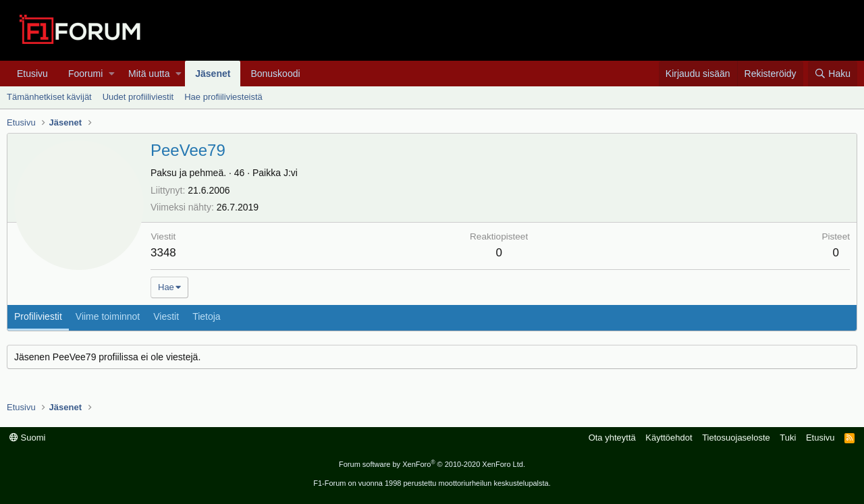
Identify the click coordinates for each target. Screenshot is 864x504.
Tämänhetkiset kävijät (49, 97)
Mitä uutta (149, 74)
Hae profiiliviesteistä (223, 97)
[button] (112, 74)
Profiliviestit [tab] (38, 316)
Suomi (27, 438)
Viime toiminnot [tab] (108, 316)
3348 (163, 253)
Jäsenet (213, 74)
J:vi (291, 173)
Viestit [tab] (166, 316)
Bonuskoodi (275, 74)
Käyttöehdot (669, 438)
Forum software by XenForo (432, 464)
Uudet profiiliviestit (138, 97)
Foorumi (85, 74)
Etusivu (32, 74)
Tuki (788, 438)
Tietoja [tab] (207, 316)
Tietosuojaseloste (736, 438)
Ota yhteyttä (612, 438)
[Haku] (833, 74)
